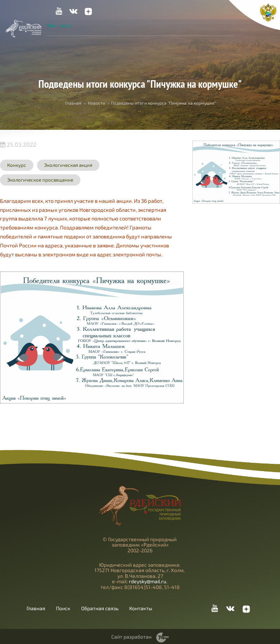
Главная (73, 103)
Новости (97, 103)
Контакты (141, 608)
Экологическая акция (68, 165)
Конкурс (17, 165)
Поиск (63, 608)
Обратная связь (100, 608)
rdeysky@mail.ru (148, 581)
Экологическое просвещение (40, 180)
